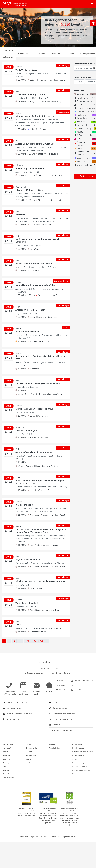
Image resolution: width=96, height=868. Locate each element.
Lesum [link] (5, 767)
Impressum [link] (34, 837)
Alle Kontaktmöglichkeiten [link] (62, 673)
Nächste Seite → (40, 641)
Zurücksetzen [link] (86, 176)
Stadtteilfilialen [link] (8, 744)
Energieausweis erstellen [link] (81, 770)
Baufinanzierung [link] (78, 763)
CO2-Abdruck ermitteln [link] (80, 767)
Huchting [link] (6, 763)
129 (27, 641)
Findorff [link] (5, 752)
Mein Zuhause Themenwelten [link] (83, 752)
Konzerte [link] (56, 54)
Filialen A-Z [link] (44, 837)
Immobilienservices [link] (79, 755)
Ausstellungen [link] (24, 54)
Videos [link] (75, 759)
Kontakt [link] (53, 837)
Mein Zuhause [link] (77, 744)
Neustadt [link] (6, 770)
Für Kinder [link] (40, 54)
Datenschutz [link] (24, 837)
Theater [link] (72, 54)
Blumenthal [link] (7, 748)
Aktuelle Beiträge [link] (55, 748)
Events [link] (28, 744)
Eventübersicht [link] (31, 748)
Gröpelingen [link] (7, 755)
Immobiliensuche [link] (78, 748)
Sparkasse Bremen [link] (8, 54)
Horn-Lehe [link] (6, 759)
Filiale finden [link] (77, 774)
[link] (93, 23)
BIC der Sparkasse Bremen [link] (67, 837)
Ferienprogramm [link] (88, 54)
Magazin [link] (52, 744)
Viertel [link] (5, 781)
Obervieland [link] (7, 774)
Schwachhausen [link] (8, 778)
